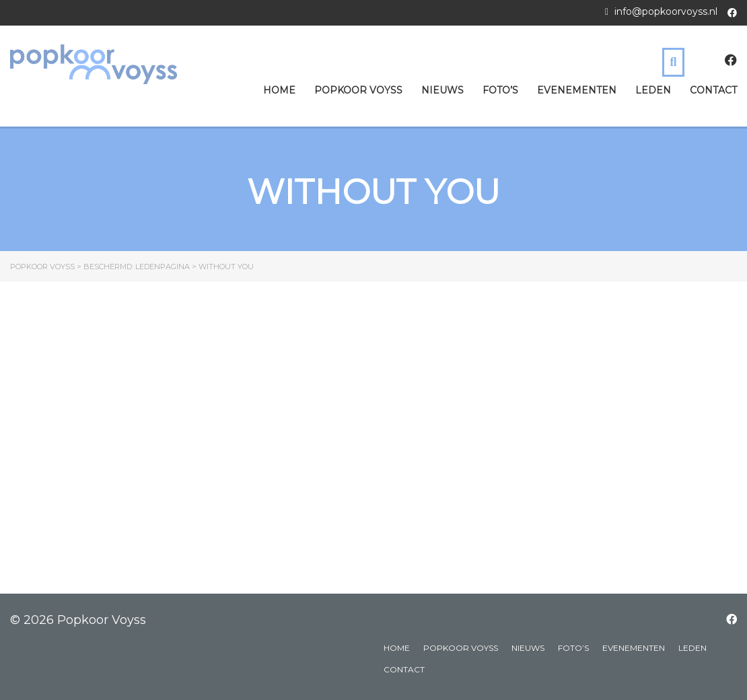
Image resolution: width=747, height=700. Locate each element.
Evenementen (577, 90)
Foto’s (500, 90)
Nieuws (442, 90)
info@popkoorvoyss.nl (666, 11)
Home (279, 90)
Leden (653, 90)
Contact (713, 90)
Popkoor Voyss (358, 90)
